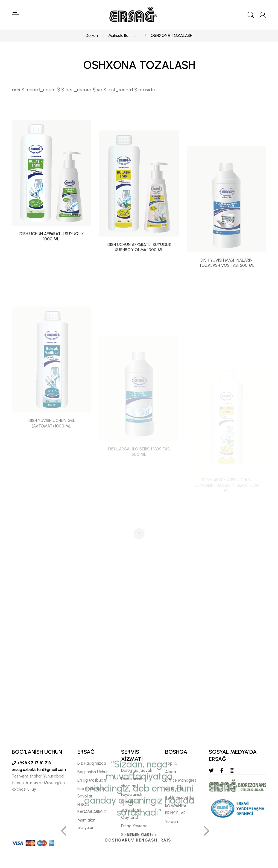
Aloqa (171, 772)
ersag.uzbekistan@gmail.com (39, 770)
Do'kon (92, 36)
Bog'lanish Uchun (93, 772)
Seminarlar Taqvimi (139, 835)
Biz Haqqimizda (92, 763)
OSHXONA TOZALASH (172, 36)
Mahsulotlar (119, 36)
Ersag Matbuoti (92, 780)
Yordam (172, 822)
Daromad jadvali (136, 770)
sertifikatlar (175, 789)
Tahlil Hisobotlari (180, 797)
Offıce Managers (181, 780)
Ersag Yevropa (134, 826)
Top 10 (171, 763)
